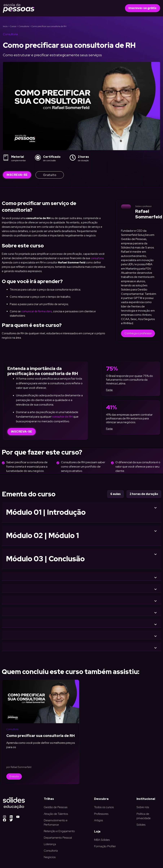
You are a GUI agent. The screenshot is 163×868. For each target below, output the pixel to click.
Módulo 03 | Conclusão (45, 559)
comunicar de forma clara (37, 311)
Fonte (109, 390)
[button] (143, 8)
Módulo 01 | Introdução (46, 512)
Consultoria (24, 26)
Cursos (13, 26)
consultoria (97, 258)
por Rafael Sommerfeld (19, 767)
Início (5, 26)
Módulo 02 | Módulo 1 (42, 535)
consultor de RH (62, 417)
